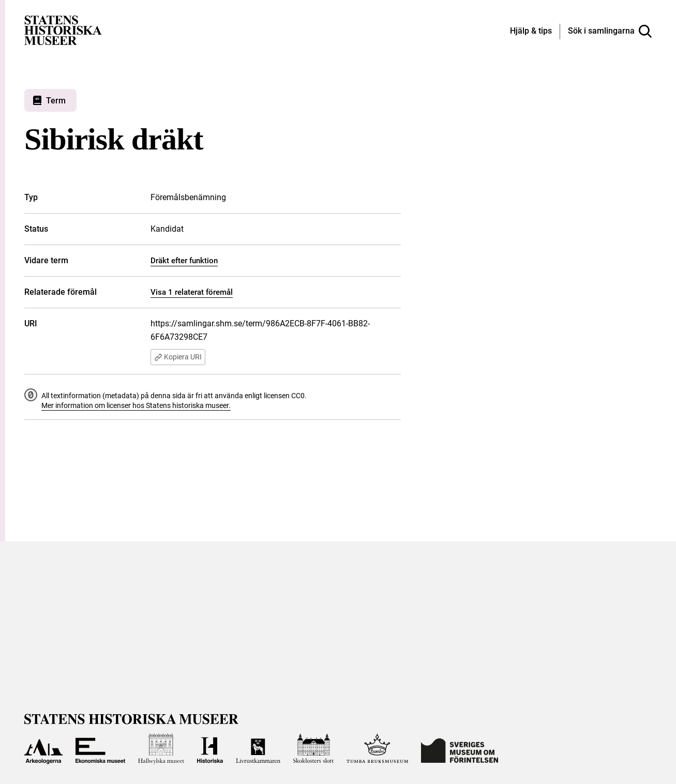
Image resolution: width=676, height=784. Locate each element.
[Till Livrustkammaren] (258, 749)
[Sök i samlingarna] (610, 32)
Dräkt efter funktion (184, 261)
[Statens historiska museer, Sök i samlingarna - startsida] (63, 30)
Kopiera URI (179, 357)
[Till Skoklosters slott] (313, 749)
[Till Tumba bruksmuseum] (378, 749)
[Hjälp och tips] (531, 32)
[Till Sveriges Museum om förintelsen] (460, 749)
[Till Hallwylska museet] (161, 749)
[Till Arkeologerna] (43, 749)
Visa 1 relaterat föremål (192, 292)
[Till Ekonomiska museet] (100, 749)
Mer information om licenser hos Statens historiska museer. (136, 406)
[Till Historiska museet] (210, 749)
